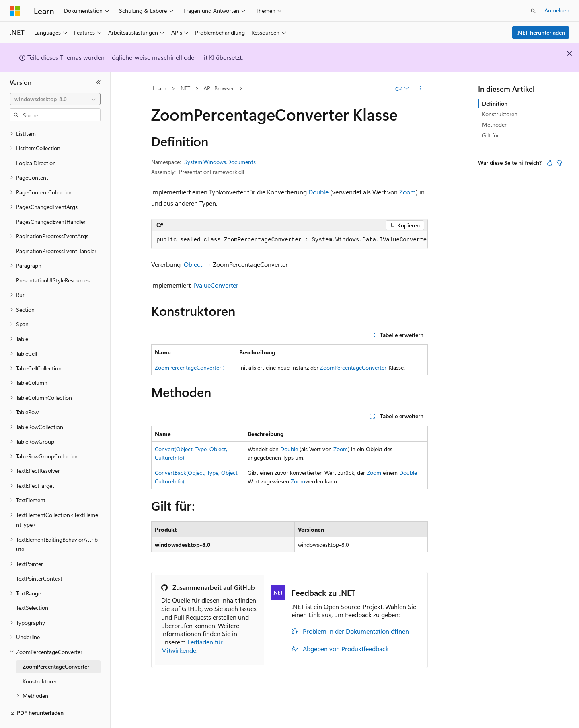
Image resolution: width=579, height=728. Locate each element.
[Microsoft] (15, 11)
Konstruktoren (500, 114)
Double (318, 192)
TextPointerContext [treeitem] (39, 556)
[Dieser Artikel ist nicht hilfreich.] (559, 163)
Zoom (408, 192)
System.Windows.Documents (220, 162)
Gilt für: (491, 135)
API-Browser (219, 88)
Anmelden (557, 10)
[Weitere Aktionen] (421, 89)
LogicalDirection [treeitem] (36, 141)
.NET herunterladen (541, 32)
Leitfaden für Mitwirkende (192, 646)
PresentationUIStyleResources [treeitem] (53, 258)
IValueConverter (216, 285)
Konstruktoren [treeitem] (40, 659)
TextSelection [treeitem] (32, 586)
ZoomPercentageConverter (353, 367)
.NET (185, 88)
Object (193, 264)
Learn (160, 88)
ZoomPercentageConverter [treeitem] (56, 644)
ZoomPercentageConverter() (190, 367)
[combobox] (55, 99)
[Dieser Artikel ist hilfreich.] (550, 163)
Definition (495, 103)
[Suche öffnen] (533, 11)
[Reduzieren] (99, 82)
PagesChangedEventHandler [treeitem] (51, 199)
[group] (289, 240)
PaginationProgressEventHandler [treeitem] (56, 229)
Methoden (495, 124)
